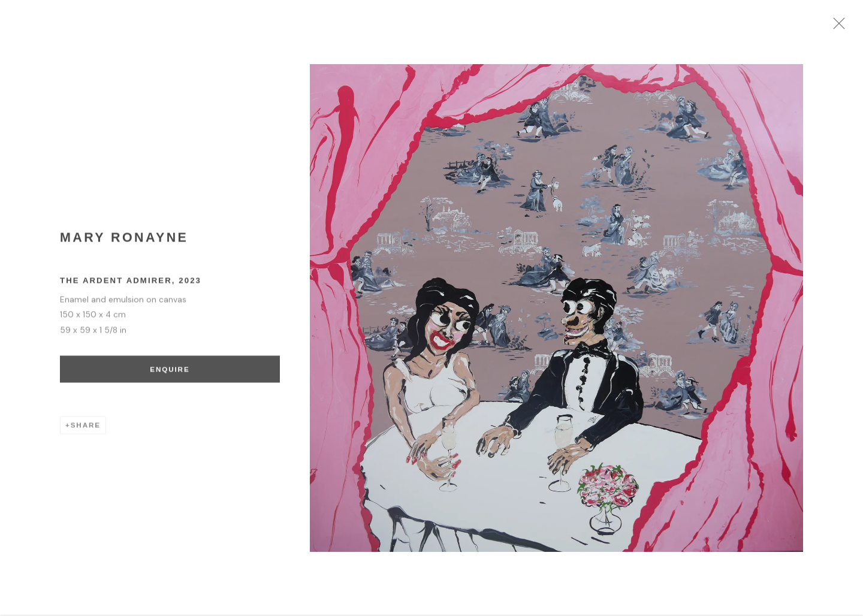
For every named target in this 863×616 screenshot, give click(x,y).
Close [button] (848, 27)
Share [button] (86, 430)
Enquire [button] (168, 374)
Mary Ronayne (124, 243)
